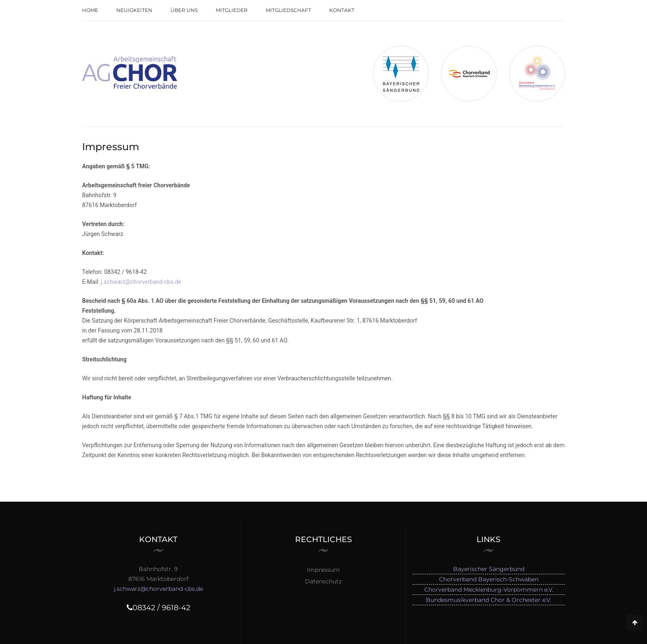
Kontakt (342, 10)
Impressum (323, 570)
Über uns (184, 10)
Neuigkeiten (134, 10)
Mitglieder (232, 10)
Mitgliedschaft (288, 10)
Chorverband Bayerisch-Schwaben (489, 579)
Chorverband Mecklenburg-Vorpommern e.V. (489, 590)
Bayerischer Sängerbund (489, 569)
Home (90, 10)
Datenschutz (323, 581)
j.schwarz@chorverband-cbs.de (141, 282)
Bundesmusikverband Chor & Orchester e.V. (489, 600)
